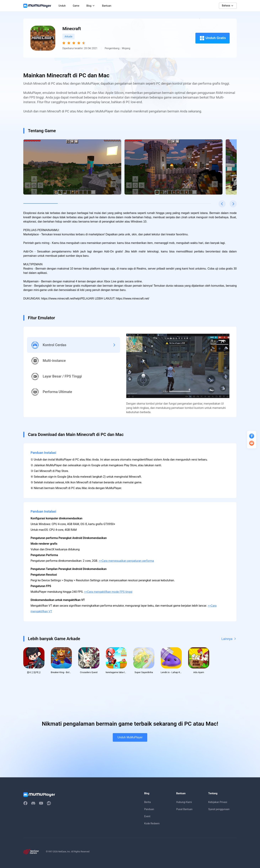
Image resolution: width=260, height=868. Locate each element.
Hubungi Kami (184, 803)
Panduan (149, 810)
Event (147, 817)
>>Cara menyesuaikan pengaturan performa (126, 561)
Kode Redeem (152, 824)
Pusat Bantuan (184, 810)
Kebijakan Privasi (218, 803)
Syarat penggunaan (219, 810)
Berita (148, 803)
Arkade (68, 37)
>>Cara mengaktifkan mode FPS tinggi (108, 592)
